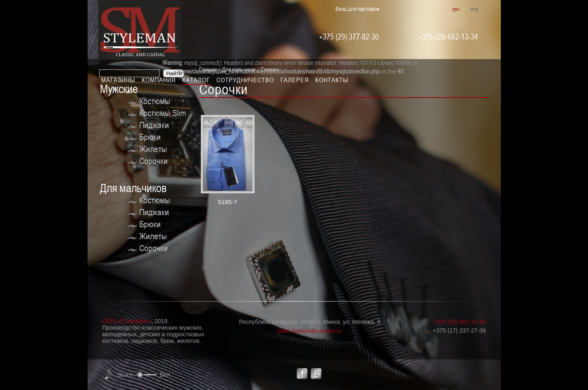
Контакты (332, 80)
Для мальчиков (133, 188)
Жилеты (153, 149)
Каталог (196, 80)
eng (474, 8)
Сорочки (154, 161)
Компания (159, 80)
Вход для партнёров (357, 8)
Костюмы (155, 101)
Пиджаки (154, 125)
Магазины (118, 80)
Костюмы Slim (163, 113)
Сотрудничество (245, 80)
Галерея (295, 80)
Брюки (150, 137)
